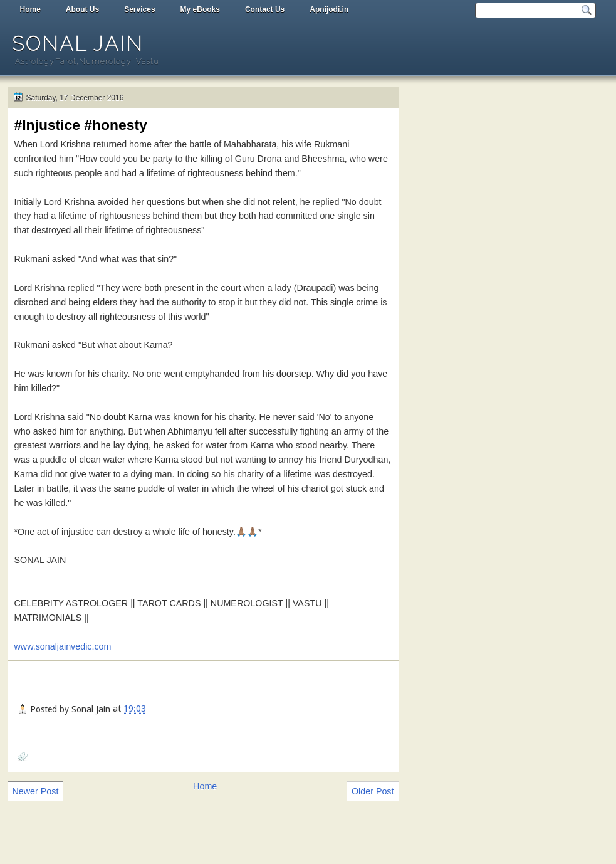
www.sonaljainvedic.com (63, 646)
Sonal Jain (78, 44)
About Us (82, 9)
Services (139, 9)
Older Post (373, 791)
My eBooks (200, 9)
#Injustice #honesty (81, 125)
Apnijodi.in (329, 9)
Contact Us (265, 9)
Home (30, 9)
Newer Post (36, 791)
